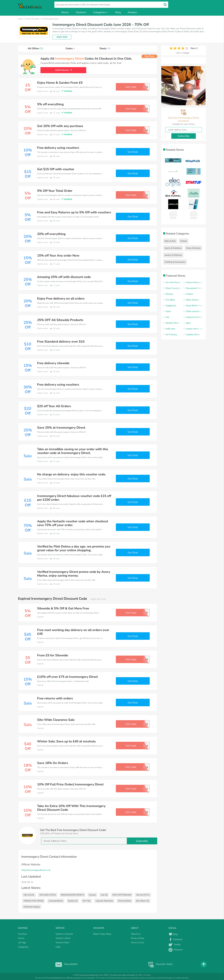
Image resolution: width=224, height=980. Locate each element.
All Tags (22, 943)
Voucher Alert (62, 943)
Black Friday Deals (102, 934)
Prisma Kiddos (125, 901)
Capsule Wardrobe (104, 901)
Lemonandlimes (56, 901)
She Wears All (143, 901)
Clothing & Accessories (175, 262)
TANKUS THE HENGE (34, 901)
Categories (101, 12)
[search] (111, 5)
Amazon (132, 12)
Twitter (175, 945)
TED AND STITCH (48, 895)
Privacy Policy (138, 938)
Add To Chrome (65, 70)
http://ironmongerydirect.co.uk (36, 870)
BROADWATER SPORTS (72, 895)
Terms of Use (137, 943)
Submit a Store (63, 938)
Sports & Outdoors (173, 248)
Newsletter (66, 964)
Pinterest (175, 950)
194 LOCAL (29, 895)
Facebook (175, 939)
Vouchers (81, 12)
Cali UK (104, 895)
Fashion (184, 241)
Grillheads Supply (32, 907)
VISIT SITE (62, 37)
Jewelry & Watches (173, 255)
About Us (136, 934)
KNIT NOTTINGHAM (122, 895)
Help (58, 947)
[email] (99, 841)
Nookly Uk (73, 901)
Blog (118, 12)
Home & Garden (193, 248)
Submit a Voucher (64, 934)
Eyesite (92, 895)
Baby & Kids (170, 241)
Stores (65, 12)
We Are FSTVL (143, 895)
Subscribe (142, 841)
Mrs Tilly (87, 901)
